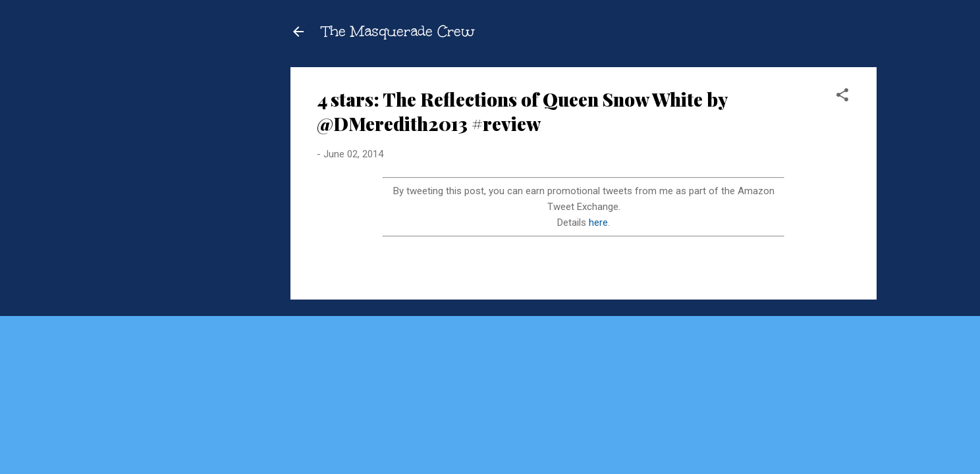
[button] (842, 97)
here (598, 223)
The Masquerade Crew (398, 31)
